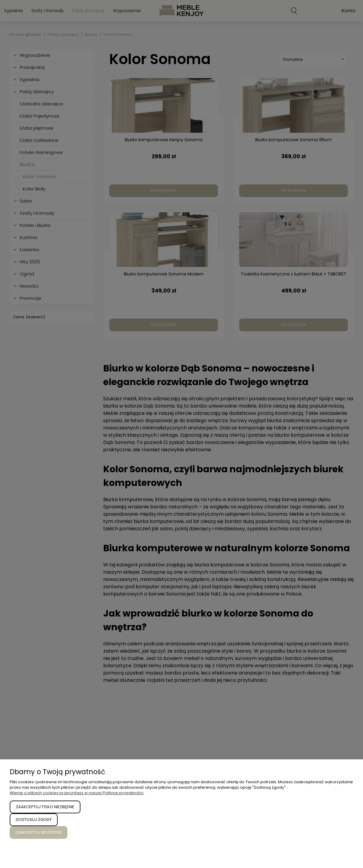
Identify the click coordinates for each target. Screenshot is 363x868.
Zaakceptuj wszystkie (39, 832)
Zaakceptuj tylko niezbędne (45, 807)
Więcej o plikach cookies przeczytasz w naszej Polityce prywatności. (77, 793)
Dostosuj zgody (34, 820)
